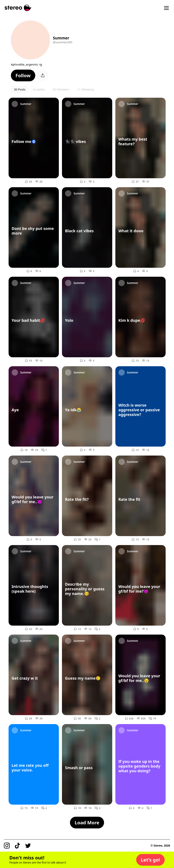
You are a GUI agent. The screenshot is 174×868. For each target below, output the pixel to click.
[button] (23, 75)
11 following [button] (85, 89)
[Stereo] (18, 8)
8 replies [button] (39, 89)
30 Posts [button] (20, 89)
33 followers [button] (61, 89)
